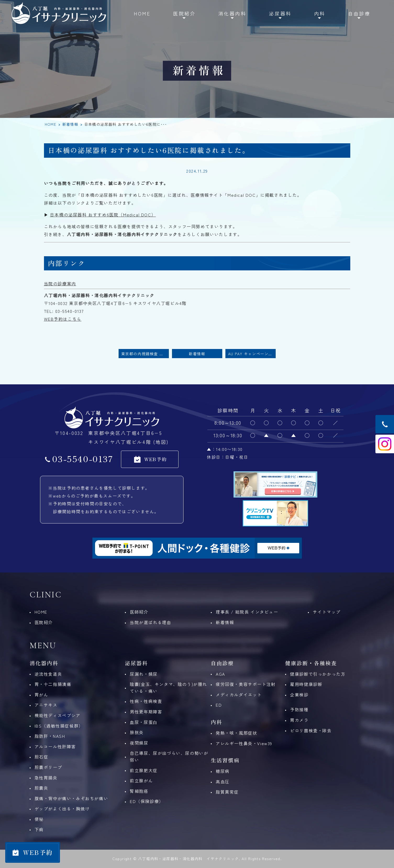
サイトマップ (327, 612)
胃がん (41, 695)
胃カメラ (299, 720)
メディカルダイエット (239, 695)
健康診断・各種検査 (311, 663)
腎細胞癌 (139, 791)
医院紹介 (184, 13)
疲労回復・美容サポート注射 (246, 684)
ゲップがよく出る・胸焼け (62, 809)
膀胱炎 (137, 732)
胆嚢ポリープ (48, 767)
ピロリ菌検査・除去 (311, 730)
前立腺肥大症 (144, 770)
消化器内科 (232, 13)
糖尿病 (223, 771)
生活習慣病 (225, 760)
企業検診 (299, 695)
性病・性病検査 (146, 701)
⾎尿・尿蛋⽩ (144, 722)
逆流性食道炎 (48, 674)
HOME (142, 13)
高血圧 (223, 782)
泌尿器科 (280, 13)
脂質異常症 (227, 792)
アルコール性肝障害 (55, 746)
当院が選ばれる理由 (151, 622)
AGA (220, 674)
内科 (320, 13)
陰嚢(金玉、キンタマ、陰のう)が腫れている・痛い (168, 687)
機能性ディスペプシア (58, 715)
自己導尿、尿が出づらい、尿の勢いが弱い (169, 756)
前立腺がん (141, 780)
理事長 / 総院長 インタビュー (247, 612)
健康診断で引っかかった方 (318, 674)
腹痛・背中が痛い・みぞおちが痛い (71, 798)
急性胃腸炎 (46, 778)
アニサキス (46, 705)
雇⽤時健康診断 (306, 684)
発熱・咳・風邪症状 (236, 733)
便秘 (39, 819)
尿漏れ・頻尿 (144, 674)
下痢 (39, 829)
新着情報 (70, 124)
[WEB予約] (33, 852)
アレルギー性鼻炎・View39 (244, 743)
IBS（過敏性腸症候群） (59, 726)
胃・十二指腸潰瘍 (53, 684)
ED (219, 705)
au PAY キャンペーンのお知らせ (252, 354)
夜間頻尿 (139, 743)
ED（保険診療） (147, 801)
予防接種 (299, 709)
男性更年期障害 (146, 712)
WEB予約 (156, 459)
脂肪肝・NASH (50, 736)
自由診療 (359, 13)
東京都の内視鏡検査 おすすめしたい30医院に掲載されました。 (145, 354)
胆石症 (41, 757)
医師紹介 (139, 612)
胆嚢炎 (41, 788)
